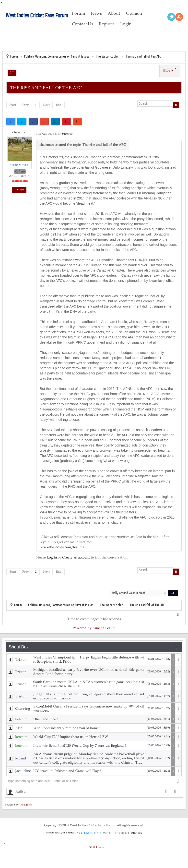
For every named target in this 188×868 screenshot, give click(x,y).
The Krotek (26, 805)
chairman (20, 132)
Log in (52, 557)
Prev (25, 105)
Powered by (82, 628)
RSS (179, 17)
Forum (14, 56)
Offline (20, 172)
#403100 (67, 134)
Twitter (171, 17)
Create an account (76, 557)
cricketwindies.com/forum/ (63, 547)
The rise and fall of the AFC (143, 56)
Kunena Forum (104, 628)
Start (13, 105)
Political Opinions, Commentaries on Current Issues (57, 56)
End (59, 105)
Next (46, 105)
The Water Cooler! (108, 56)
